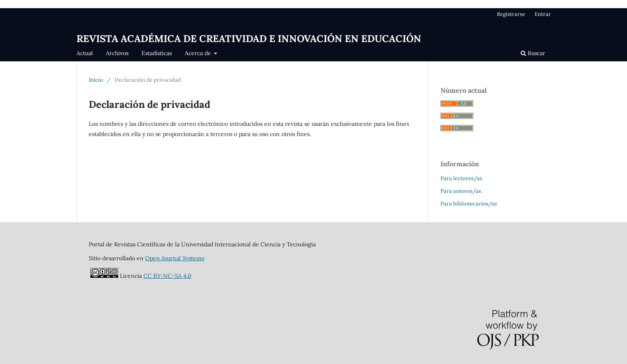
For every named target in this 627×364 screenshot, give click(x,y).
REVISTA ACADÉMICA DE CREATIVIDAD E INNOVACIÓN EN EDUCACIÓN (249, 39)
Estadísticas (157, 53)
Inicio (96, 80)
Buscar (533, 53)
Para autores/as (461, 191)
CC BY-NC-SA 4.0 (167, 276)
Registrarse (511, 14)
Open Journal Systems (175, 258)
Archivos (117, 53)
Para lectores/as (461, 178)
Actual (85, 53)
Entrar (543, 14)
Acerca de (199, 53)
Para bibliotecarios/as (469, 204)
